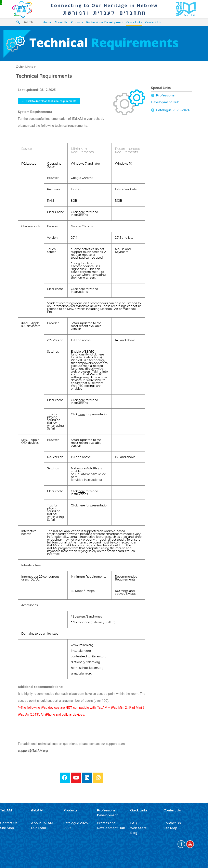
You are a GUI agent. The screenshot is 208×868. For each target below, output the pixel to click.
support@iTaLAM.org (33, 751)
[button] (49, 101)
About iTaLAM (42, 823)
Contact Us (153, 22)
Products (77, 22)
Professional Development (105, 22)
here (82, 212)
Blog (134, 833)
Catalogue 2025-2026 (173, 110)
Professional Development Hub (165, 99)
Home (47, 22)
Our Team (38, 828)
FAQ (134, 823)
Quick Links (134, 22)
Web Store (138, 828)
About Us (61, 22)
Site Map (7, 828)
